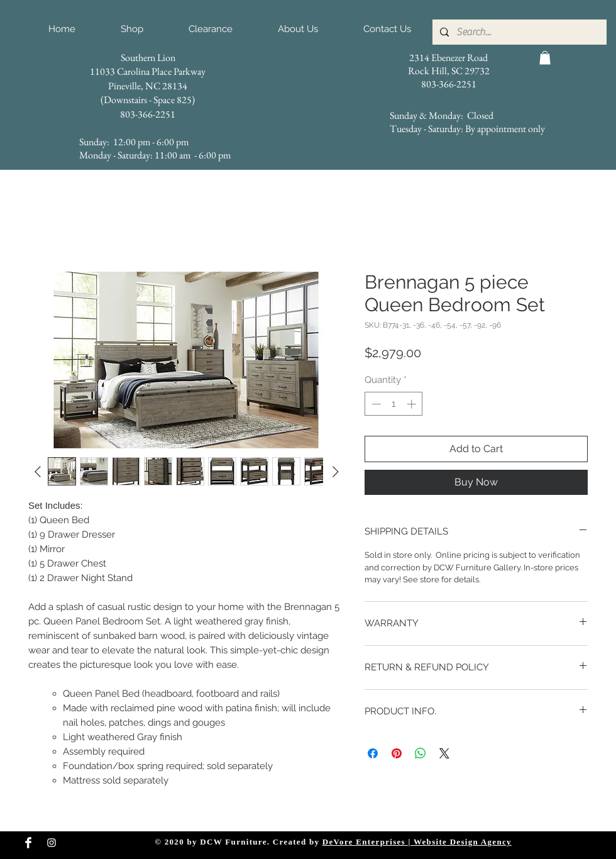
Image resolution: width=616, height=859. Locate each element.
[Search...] (518, 32)
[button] (545, 58)
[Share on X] (444, 753)
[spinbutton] (394, 404)
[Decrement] (375, 404)
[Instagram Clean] (52, 843)
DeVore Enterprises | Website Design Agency (417, 842)
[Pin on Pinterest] (397, 753)
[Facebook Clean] (28, 843)
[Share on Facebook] (373, 753)
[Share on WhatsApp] (421, 753)
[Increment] (413, 404)
